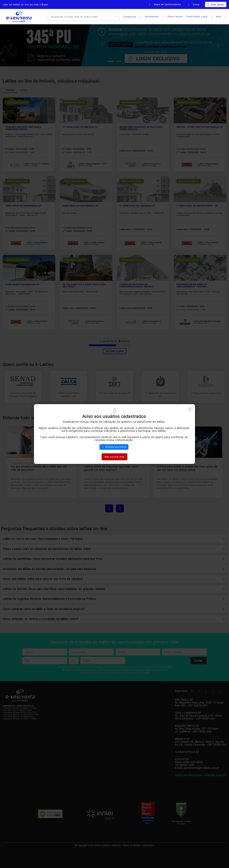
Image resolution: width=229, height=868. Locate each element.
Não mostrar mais (114, 457)
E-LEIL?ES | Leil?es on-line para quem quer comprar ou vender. (19, 17)
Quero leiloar (175, 17)
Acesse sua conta (114, 447)
